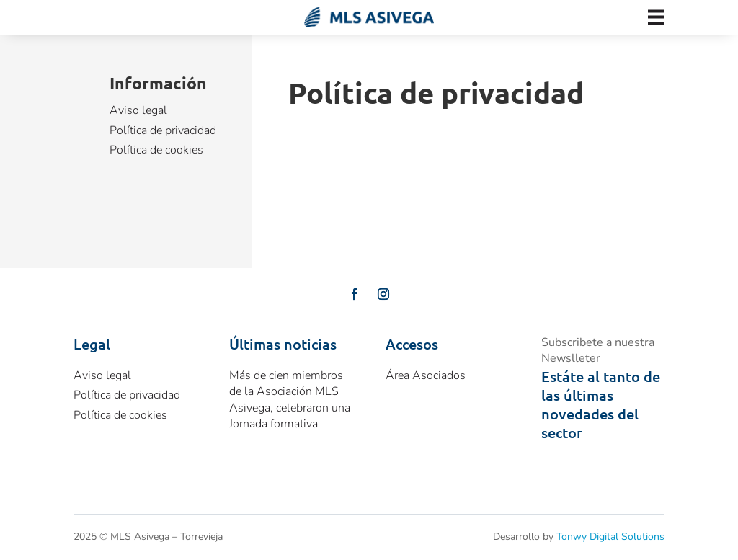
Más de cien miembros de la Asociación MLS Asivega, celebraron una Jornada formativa (290, 400)
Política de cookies (156, 150)
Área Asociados (426, 375)
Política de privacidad (163, 130)
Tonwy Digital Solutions (610, 537)
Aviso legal (138, 110)
